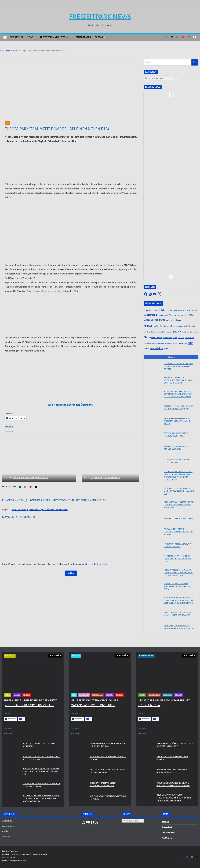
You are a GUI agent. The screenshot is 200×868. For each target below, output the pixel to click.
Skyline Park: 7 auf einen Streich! (95, 474)
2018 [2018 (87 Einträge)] (150, 310)
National (7, 858)
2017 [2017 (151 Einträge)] (146, 310)
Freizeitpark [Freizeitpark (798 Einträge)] (153, 325)
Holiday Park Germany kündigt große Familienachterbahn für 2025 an (178, 421)
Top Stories (17, 37)
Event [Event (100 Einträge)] (167, 320)
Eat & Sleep (142, 858)
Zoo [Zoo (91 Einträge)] (167, 348)
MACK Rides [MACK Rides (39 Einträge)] (154, 332)
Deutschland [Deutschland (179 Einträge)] (150, 315)
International (167, 858)
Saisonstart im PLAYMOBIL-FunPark (179, 518)
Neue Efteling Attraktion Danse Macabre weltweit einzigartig (178, 614)
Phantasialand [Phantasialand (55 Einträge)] (167, 338)
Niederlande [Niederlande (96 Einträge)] (157, 338)
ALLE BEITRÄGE (55, 656)
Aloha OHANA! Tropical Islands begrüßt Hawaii (177, 461)
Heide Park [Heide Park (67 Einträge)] (187, 326)
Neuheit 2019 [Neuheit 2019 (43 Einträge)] (185, 332)
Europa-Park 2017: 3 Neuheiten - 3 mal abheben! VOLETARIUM (40, 506)
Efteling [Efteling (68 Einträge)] (172, 315)
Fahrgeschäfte (84, 858)
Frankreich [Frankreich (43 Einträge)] (173, 320)
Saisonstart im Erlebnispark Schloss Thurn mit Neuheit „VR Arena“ (177, 587)
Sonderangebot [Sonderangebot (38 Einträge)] (160, 344)
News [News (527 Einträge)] (147, 337)
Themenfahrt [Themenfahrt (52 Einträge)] (183, 344)
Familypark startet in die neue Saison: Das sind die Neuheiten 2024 (179, 627)
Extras (99, 37)
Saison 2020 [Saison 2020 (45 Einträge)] (147, 343)
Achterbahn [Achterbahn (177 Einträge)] (167, 310)
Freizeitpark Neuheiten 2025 (56, 37)
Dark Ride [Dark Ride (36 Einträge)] (195, 310)
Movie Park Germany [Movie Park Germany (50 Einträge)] (165, 332)
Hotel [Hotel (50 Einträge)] (148, 332)
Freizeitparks (83, 37)
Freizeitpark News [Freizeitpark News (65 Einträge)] (169, 326)
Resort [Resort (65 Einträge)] (175, 338)
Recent (171, 357)
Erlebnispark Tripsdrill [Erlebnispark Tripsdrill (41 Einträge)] (182, 315)
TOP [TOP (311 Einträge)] (190, 343)
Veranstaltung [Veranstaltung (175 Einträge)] (157, 348)
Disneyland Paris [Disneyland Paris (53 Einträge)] (163, 315)
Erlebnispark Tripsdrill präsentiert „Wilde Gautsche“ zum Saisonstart (179, 532)
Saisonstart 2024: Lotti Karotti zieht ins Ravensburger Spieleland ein (179, 491)
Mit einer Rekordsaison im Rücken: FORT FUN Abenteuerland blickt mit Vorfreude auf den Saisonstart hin (179, 600)
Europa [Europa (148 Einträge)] (147, 320)
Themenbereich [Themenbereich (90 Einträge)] (172, 343)
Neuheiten (17, 858)
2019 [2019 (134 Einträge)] (155, 310)
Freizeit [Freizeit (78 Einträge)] (179, 320)
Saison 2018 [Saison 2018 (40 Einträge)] (181, 338)
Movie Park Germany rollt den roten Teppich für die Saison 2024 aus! (178, 559)
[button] (35, 37)
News (30, 37)
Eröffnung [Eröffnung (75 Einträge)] (192, 315)
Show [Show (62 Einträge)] (153, 343)
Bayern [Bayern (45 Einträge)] (183, 310)
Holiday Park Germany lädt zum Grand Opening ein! (177, 545)
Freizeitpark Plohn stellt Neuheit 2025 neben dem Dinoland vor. (178, 408)
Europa (74, 858)
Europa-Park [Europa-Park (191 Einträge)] (157, 320)
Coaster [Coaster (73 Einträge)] (189, 310)
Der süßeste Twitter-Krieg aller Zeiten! (26, 474)
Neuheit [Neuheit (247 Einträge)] (177, 332)
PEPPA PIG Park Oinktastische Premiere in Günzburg (176, 435)
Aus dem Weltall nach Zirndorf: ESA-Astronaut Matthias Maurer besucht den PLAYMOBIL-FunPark (178, 394)
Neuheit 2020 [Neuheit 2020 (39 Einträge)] (194, 332)
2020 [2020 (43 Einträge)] (159, 310)
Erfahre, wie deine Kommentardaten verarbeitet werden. (82, 560)
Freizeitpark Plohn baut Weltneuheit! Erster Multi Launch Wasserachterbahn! (179, 380)
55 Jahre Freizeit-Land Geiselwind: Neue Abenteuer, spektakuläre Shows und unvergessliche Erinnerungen (178, 476)
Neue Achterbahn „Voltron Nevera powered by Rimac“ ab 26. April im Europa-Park (179, 505)
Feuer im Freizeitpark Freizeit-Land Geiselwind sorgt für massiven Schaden (179, 366)
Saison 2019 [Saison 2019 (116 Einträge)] (190, 338)
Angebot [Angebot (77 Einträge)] (177, 310)
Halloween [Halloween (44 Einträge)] (179, 326)
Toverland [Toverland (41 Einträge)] (146, 349)
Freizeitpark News (100, 17)
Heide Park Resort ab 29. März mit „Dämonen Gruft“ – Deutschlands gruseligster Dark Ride (178, 573)
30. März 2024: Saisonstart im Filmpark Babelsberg (176, 448)
